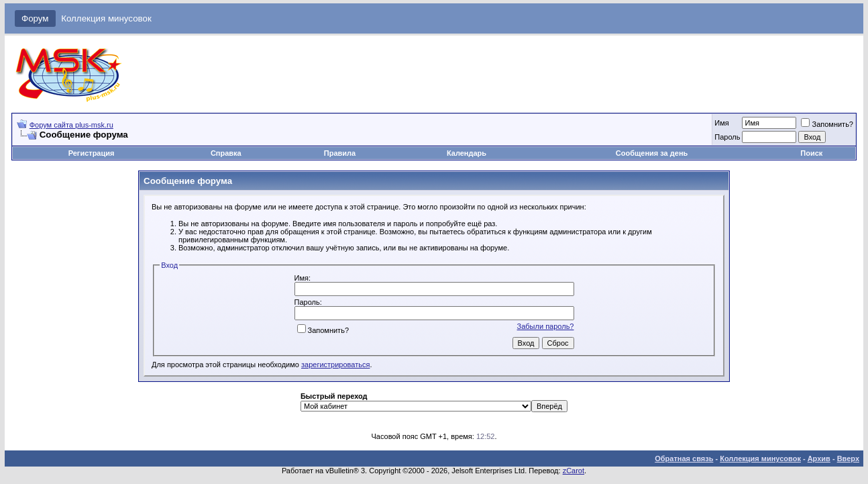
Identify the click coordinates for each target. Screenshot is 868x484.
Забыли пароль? (546, 326)
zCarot (574, 471)
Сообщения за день (652, 153)
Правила (340, 153)
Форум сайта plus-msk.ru (71, 125)
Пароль (727, 137)
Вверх (848, 458)
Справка (226, 153)
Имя (721, 123)
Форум (35, 18)
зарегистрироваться (335, 365)
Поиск (811, 153)
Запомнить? (827, 124)
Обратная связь (684, 458)
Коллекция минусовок (106, 18)
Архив (819, 458)
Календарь (467, 153)
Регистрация (92, 153)
